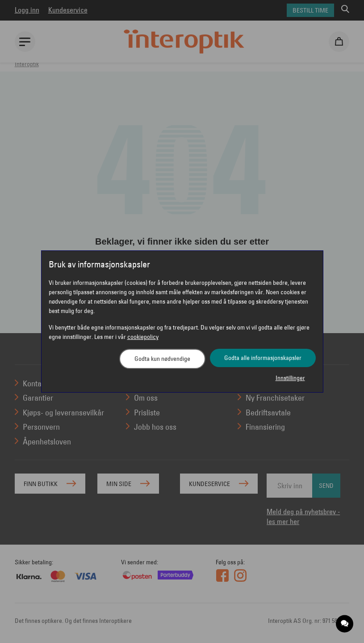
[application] (345, 624)
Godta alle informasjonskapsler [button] (263, 358)
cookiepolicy (143, 337)
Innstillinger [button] (290, 378)
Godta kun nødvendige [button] (162, 359)
